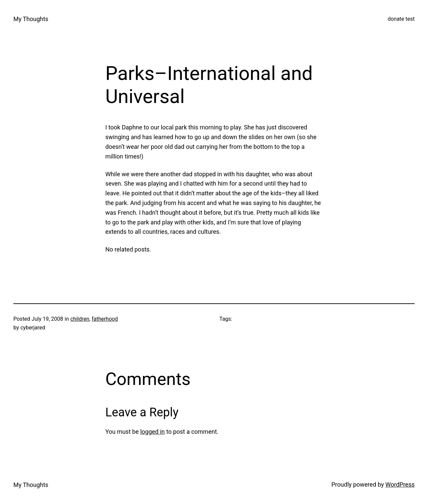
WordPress (400, 484)
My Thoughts (31, 19)
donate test (401, 19)
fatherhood (105, 319)
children (80, 319)
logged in (152, 432)
